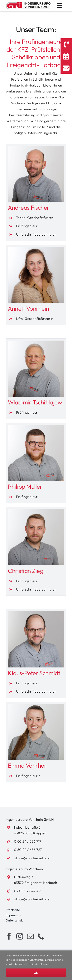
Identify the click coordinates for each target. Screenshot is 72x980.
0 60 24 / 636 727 (28, 850)
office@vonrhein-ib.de (32, 858)
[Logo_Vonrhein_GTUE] (28, 4)
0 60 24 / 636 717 (28, 841)
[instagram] (20, 936)
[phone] (41, 936)
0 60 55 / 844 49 (27, 891)
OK (36, 973)
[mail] (30, 936)
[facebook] (9, 936)
